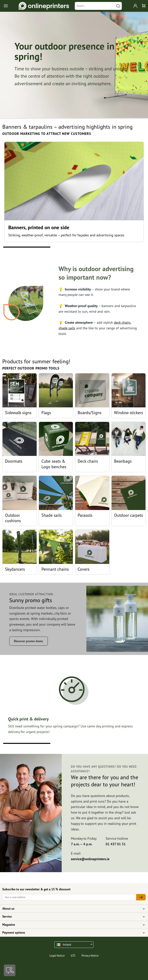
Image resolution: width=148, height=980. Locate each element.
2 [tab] (74, 247)
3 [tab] (121, 247)
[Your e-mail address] (69, 897)
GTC (73, 956)
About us (72, 909)
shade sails (67, 328)
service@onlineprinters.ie (90, 859)
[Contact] (10, 970)
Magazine (72, 925)
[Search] (95, 6)
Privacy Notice (90, 956)
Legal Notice (57, 956)
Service (72, 917)
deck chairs (122, 322)
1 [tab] (27, 247)
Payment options (72, 933)
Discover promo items (29, 641)
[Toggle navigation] (6, 6)
